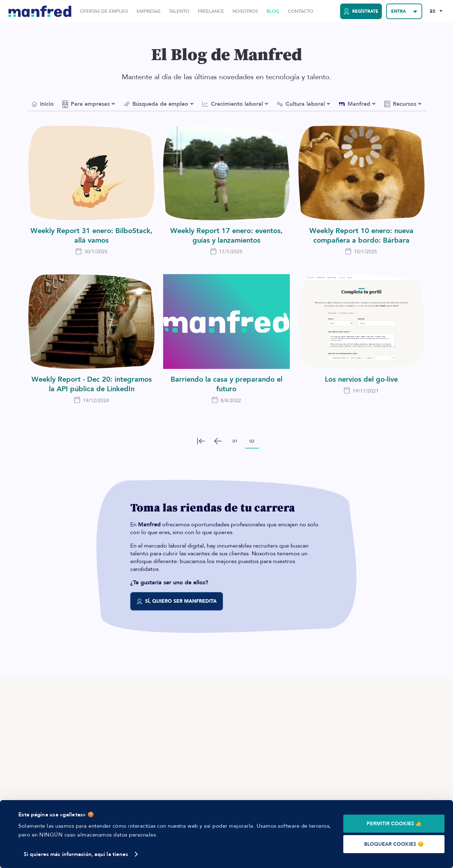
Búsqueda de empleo (156, 104)
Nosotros (245, 11)
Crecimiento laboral (233, 104)
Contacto (300, 11)
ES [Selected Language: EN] (433, 11)
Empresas (148, 11)
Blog (273, 11)
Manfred (355, 104)
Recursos (400, 104)
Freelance (211, 11)
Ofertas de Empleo (104, 11)
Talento (179, 11)
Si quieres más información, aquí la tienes (76, 854)
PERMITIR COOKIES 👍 (394, 824)
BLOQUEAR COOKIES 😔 (394, 844)
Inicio (43, 104)
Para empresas (86, 104)
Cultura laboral (301, 104)
